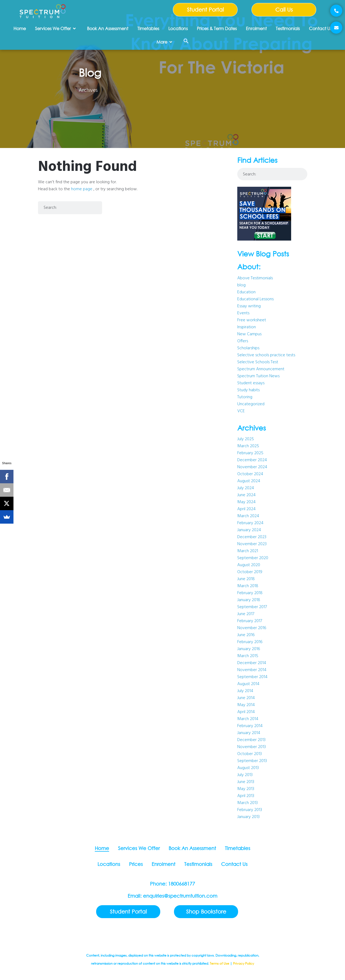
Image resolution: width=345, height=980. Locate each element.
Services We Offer (55, 28)
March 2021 (248, 551)
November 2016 (252, 628)
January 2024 (249, 530)
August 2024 (249, 481)
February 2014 (250, 726)
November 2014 (252, 670)
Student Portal (205, 10)
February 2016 (250, 642)
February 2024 (250, 523)
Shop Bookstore (206, 912)
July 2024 (246, 488)
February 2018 (250, 593)
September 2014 (252, 677)
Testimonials (288, 28)
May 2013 (246, 789)
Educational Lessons (255, 299)
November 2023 (252, 544)
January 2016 (249, 649)
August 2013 (248, 768)
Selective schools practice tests (266, 355)
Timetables (148, 28)
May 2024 (246, 502)
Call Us (284, 10)
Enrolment (256, 28)
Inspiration (247, 327)
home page (82, 189)
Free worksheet (252, 320)
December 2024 (252, 460)
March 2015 (248, 656)
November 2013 (252, 747)
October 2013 (250, 754)
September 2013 (252, 761)
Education (246, 292)
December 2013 (251, 740)
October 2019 (250, 572)
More (164, 42)
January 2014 (249, 733)
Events (243, 313)
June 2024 (246, 495)
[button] (186, 41)
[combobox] (70, 208)
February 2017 (250, 621)
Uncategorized (251, 404)
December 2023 (252, 537)
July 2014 (245, 691)
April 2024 (246, 509)
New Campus (249, 334)
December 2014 (252, 663)
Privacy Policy (243, 963)
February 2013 (250, 810)
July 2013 (245, 775)
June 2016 (246, 635)
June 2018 (246, 579)
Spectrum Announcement (261, 369)
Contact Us (320, 28)
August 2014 (248, 684)
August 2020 (249, 565)
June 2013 (246, 782)
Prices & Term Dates (217, 28)
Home (20, 28)
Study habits (248, 390)
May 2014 (246, 705)
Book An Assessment (108, 28)
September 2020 (253, 558)
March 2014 (248, 719)
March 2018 (248, 586)
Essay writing (249, 306)
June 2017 (246, 614)
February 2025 (250, 453)
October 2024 (250, 474)
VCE (241, 411)
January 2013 (248, 817)
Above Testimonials (255, 278)
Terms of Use (219, 963)
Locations (178, 28)
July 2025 (246, 439)
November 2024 (252, 467)
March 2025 (248, 446)
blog (241, 285)
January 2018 (249, 600)
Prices (136, 864)
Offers (243, 341)
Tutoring (245, 397)
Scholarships (248, 348)
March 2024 (248, 516)
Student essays (251, 383)
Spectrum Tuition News (258, 376)
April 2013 (246, 796)
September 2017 (252, 607)
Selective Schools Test (258, 362)
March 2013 (248, 803)
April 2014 (246, 712)
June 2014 (246, 698)
